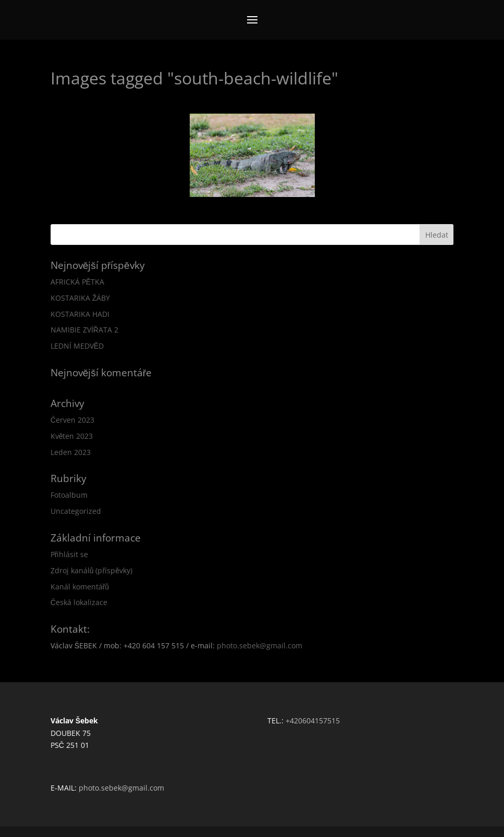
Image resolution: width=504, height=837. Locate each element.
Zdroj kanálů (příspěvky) (91, 570)
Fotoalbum (69, 495)
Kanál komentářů (80, 587)
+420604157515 (313, 721)
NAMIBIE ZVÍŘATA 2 (84, 330)
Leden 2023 (71, 452)
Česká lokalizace (79, 602)
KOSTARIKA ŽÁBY (81, 298)
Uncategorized (76, 511)
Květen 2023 (72, 436)
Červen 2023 (72, 420)
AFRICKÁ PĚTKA (77, 282)
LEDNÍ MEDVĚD (77, 346)
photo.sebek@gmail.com (260, 645)
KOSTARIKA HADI (80, 314)
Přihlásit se (70, 554)
